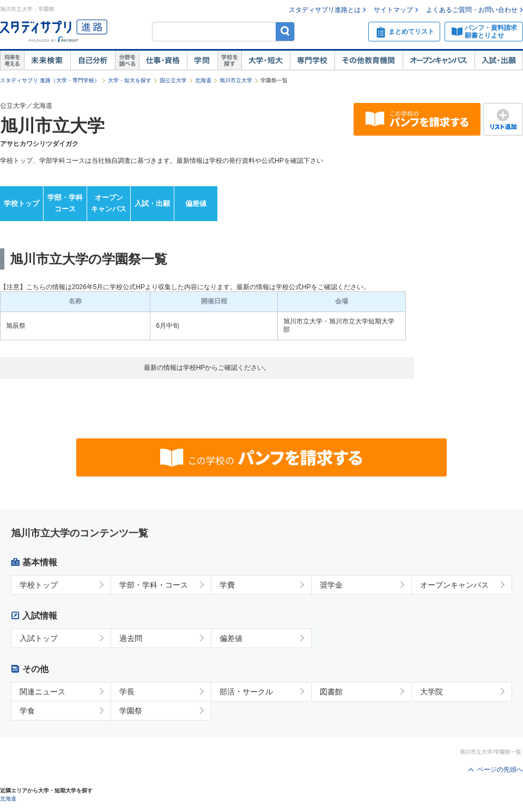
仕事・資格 (163, 60)
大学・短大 (266, 60)
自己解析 (93, 60)
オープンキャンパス (439, 60)
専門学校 (312, 60)
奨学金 (331, 585)
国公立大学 (173, 80)
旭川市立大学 (236, 80)
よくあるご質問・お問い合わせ (472, 10)
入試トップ (39, 638)
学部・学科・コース (154, 585)
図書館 (331, 692)
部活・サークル (246, 692)
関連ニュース (42, 692)
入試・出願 (499, 60)
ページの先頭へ (500, 770)
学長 (127, 692)
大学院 (431, 692)
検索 (285, 31)
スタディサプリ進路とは (325, 10)
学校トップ (22, 203)
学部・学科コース (65, 203)
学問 (202, 60)
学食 (27, 711)
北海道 (203, 80)
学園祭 (131, 711)
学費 (227, 585)
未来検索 (47, 60)
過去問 (131, 638)
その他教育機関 (369, 60)
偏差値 (196, 203)
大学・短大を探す (130, 80)
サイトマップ (393, 10)
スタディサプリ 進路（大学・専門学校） (50, 80)
